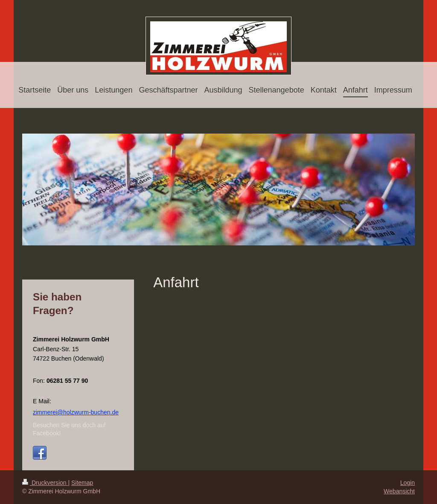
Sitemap (82, 483)
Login (408, 483)
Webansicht (399, 491)
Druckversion (45, 483)
